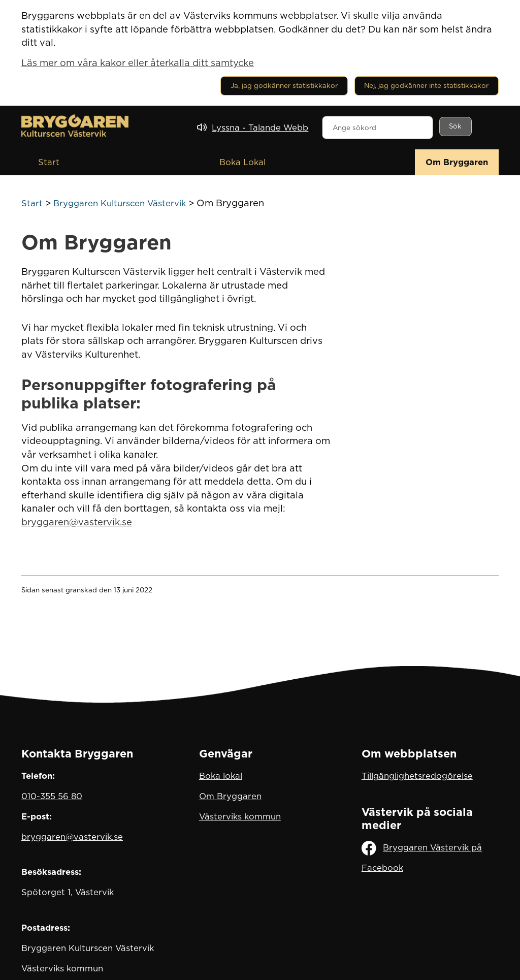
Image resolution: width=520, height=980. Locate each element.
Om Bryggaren (457, 162)
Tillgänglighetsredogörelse (417, 776)
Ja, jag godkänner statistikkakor (284, 85)
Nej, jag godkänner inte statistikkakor (426, 85)
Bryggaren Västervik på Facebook (422, 857)
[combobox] (378, 128)
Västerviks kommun (240, 816)
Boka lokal (221, 776)
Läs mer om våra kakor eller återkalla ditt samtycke (138, 62)
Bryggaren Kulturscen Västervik (120, 203)
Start (49, 162)
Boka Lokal (242, 162)
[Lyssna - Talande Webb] (253, 128)
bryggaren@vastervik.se (77, 522)
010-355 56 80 (52, 796)
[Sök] (456, 127)
